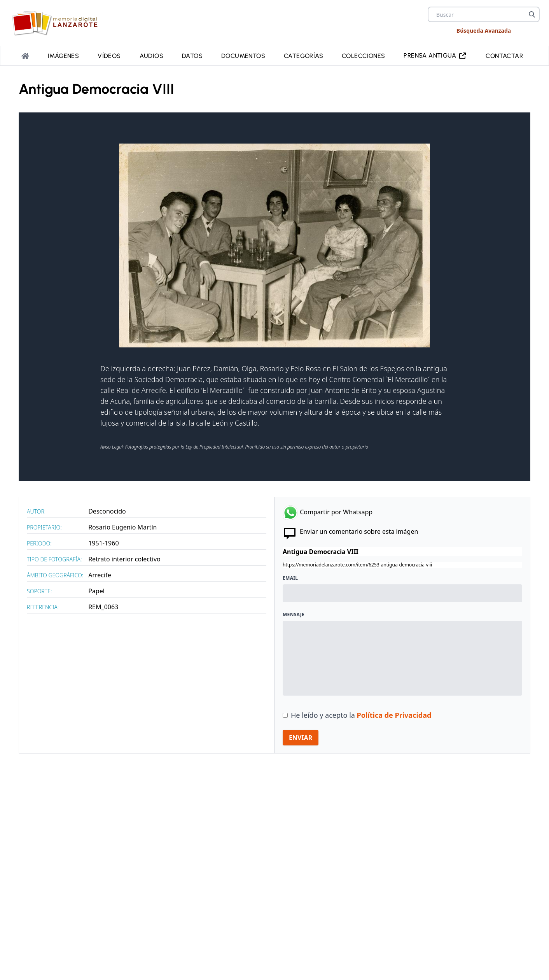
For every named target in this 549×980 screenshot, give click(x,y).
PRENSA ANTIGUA (435, 56)
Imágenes (63, 56)
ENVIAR (301, 738)
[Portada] (25, 56)
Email (290, 578)
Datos (192, 56)
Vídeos (109, 56)
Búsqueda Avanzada (484, 31)
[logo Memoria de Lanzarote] (57, 23)
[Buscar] (532, 14)
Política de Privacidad (394, 715)
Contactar (504, 56)
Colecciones (363, 56)
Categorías (303, 56)
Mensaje (294, 615)
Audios (151, 56)
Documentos (243, 56)
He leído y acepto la (361, 715)
